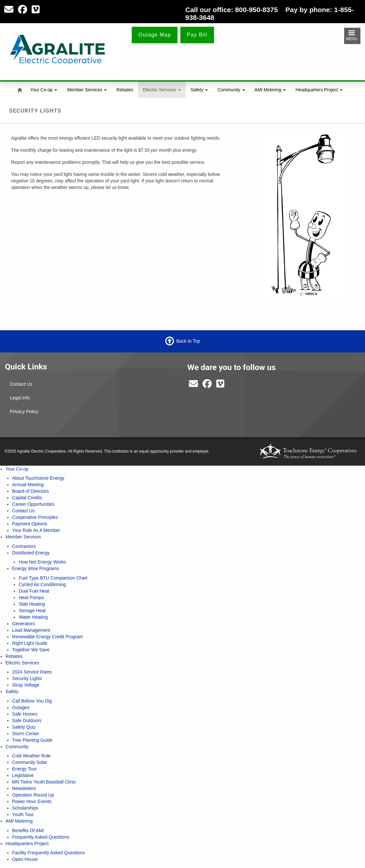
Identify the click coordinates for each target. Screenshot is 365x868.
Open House (25, 859)
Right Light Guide (30, 643)
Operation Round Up (33, 795)
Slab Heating (32, 604)
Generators (23, 624)
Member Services (87, 90)
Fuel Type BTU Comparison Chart (53, 578)
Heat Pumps (31, 597)
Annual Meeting (28, 485)
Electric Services (162, 90)
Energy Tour (24, 769)
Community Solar (30, 762)
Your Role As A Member (36, 530)
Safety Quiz (24, 727)
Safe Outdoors (27, 721)
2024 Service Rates (32, 672)
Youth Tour (23, 814)
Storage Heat (32, 611)
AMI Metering (270, 90)
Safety (199, 90)
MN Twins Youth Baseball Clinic (44, 782)
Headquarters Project (319, 90)
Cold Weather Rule (31, 756)
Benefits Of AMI (28, 830)
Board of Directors (30, 491)
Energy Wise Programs (36, 568)
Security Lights (27, 678)
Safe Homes (25, 714)
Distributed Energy (31, 553)
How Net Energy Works (42, 562)
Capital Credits (27, 498)
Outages (21, 707)
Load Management (31, 630)
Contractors (24, 546)
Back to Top (188, 341)
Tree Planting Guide (32, 740)
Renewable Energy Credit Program (47, 637)
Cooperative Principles (35, 517)
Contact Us (21, 384)
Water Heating (33, 617)
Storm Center (26, 734)
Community (231, 90)
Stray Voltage (26, 685)
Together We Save (31, 650)
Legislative (23, 775)
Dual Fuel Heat (34, 591)
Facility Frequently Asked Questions (48, 853)
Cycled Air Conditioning (42, 584)
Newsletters (24, 788)
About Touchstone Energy (38, 478)
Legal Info (20, 398)
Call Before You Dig (32, 701)
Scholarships (25, 808)
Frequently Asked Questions (41, 837)
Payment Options (30, 524)
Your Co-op (44, 90)
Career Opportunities (33, 504)
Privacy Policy (24, 411)
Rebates (125, 90)
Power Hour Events (32, 801)
